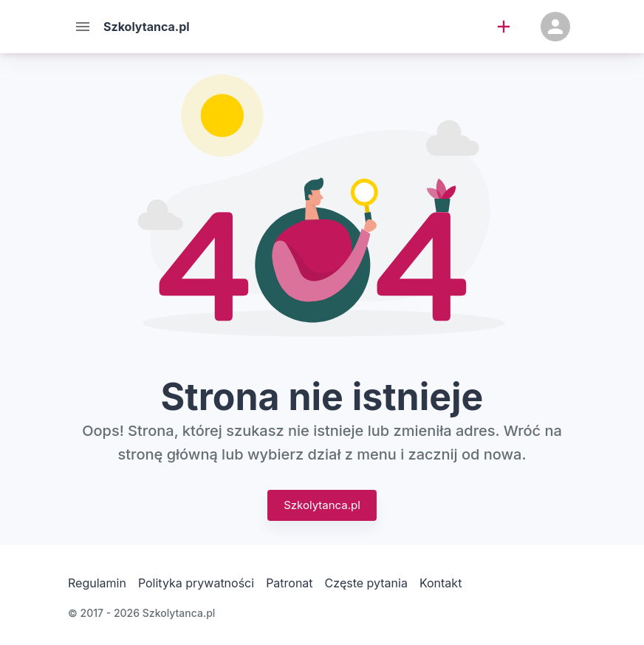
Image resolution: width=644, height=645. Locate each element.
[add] (504, 27)
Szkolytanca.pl (322, 505)
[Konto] (555, 27)
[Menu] (83, 27)
